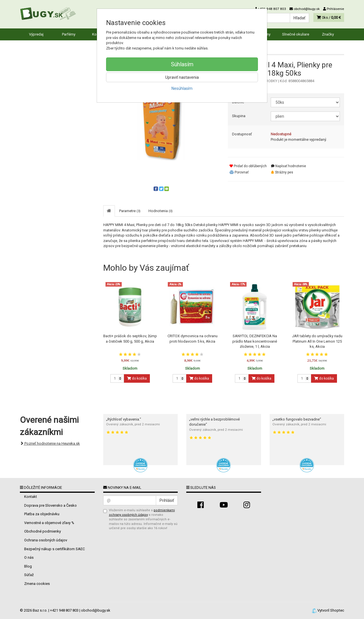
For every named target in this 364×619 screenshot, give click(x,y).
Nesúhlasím (182, 88)
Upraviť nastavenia (182, 77)
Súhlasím (182, 64)
